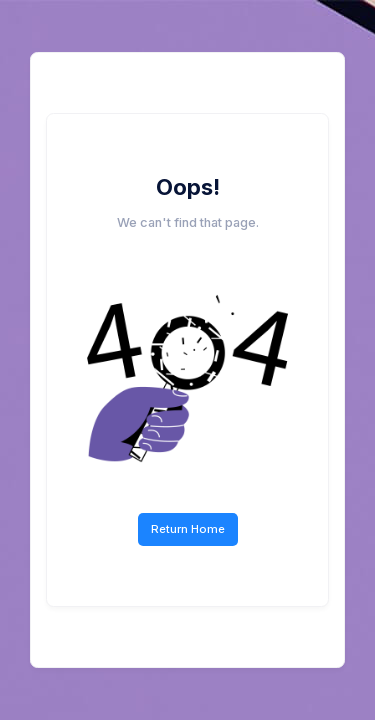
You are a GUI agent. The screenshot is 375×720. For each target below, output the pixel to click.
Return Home (188, 529)
